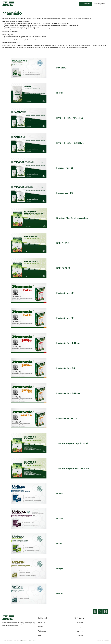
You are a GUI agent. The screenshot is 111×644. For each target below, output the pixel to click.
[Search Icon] (86, 4)
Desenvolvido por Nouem (29, 640)
